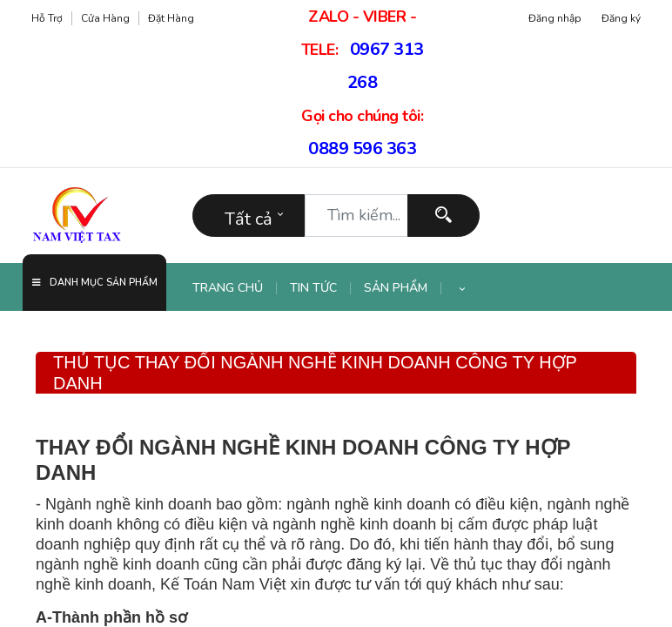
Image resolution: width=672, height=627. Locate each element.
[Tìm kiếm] (444, 216)
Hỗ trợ (47, 18)
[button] (462, 288)
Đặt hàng (171, 18)
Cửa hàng (105, 18)
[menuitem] (235, 288)
